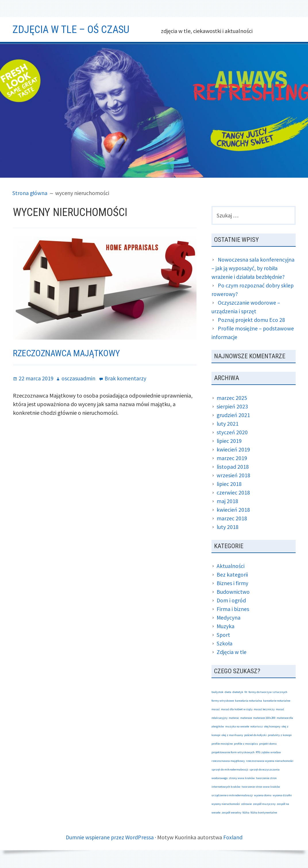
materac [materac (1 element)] (234, 718)
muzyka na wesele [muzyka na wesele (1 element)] (237, 727)
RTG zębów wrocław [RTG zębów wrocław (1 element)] (268, 753)
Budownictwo (233, 592)
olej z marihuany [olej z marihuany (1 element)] (232, 736)
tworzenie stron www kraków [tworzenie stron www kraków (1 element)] (261, 787)
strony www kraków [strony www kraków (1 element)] (242, 779)
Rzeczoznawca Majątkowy (69, 353)
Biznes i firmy (232, 584)
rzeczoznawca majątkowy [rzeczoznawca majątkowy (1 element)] (228, 761)
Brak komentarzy (125, 378)
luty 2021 (228, 424)
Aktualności (231, 566)
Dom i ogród (232, 601)
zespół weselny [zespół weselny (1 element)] (231, 813)
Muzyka (226, 627)
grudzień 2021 (233, 415)
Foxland (233, 838)
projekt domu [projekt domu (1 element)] (268, 744)
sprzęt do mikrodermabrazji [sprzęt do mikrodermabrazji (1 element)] (230, 770)
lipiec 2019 (229, 441)
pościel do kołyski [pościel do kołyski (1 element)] (255, 736)
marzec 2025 (232, 398)
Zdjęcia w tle (232, 652)
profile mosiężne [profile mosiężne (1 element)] (222, 744)
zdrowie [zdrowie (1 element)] (246, 804)
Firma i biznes (233, 609)
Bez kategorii (232, 575)
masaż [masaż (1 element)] (216, 710)
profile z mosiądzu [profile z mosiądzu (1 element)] (246, 744)
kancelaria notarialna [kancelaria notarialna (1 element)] (249, 701)
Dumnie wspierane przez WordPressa (109, 838)
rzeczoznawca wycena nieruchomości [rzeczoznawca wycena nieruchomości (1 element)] (270, 761)
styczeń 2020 (232, 433)
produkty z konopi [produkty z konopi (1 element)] (280, 736)
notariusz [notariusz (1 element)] (257, 727)
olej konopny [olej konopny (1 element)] (272, 727)
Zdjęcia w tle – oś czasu (74, 29)
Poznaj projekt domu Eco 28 (252, 320)
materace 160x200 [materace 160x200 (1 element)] (264, 718)
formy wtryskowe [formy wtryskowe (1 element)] (223, 701)
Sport (224, 635)
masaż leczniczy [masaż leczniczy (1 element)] (264, 710)
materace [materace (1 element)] (246, 718)
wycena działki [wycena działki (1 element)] (282, 796)
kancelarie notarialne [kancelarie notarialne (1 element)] (277, 701)
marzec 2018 (232, 519)
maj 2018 (227, 502)
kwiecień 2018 (233, 510)
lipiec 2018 (229, 484)
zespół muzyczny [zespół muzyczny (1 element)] (264, 804)
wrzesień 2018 (233, 476)
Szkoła (225, 644)
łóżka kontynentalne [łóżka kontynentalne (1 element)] (264, 813)
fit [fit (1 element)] (246, 693)
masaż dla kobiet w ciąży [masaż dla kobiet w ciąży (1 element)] (237, 710)
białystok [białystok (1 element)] (217, 693)
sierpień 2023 (232, 407)
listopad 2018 (233, 467)
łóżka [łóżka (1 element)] (246, 813)
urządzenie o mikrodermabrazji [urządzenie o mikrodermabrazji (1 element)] (232, 796)
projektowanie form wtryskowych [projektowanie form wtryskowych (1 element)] (233, 753)
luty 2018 (228, 527)
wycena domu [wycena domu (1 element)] (263, 796)
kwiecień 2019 (233, 450)
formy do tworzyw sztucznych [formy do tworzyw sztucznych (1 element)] (268, 693)
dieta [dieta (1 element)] (228, 693)
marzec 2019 (232, 459)
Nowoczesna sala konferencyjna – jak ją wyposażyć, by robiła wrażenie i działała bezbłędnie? (253, 269)
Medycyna (229, 618)
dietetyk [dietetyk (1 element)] (238, 693)
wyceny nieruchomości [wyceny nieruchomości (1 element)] (226, 804)
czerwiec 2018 (233, 493)
